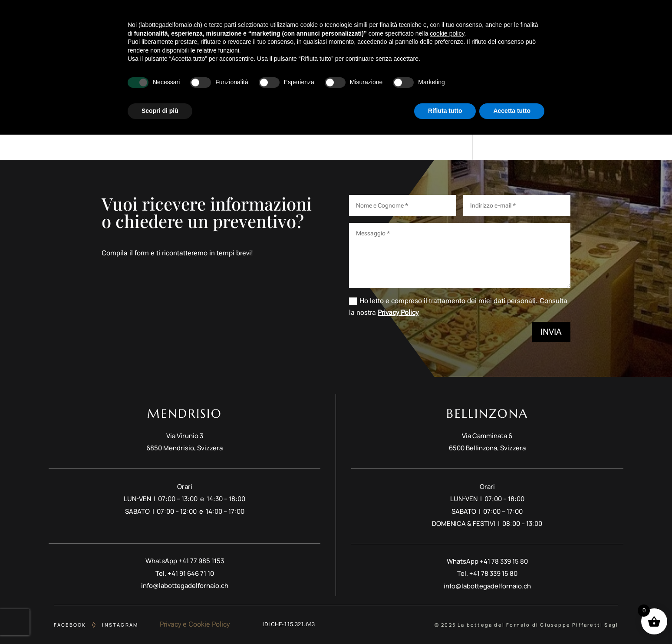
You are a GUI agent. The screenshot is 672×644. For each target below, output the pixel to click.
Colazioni (319, 24)
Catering (506, 24)
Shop (538, 24)
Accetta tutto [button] (512, 620)
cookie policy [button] (447, 543)
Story (220, 24)
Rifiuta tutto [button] (445, 620)
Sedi (563, 24)
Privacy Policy (398, 312)
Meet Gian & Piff (266, 24)
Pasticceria (363, 24)
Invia (551, 332)
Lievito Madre (458, 24)
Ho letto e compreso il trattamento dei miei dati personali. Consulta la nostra (458, 307)
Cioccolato (408, 24)
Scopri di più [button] (160, 620)
